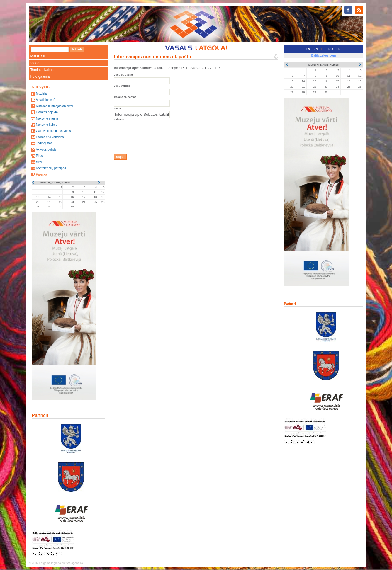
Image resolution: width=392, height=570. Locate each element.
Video (35, 63)
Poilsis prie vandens (50, 137)
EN (316, 49)
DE (338, 49)
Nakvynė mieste (47, 118)
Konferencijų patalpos (51, 168)
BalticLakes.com (323, 55)
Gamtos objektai (47, 112)
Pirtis (39, 156)
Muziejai (41, 93)
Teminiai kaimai (43, 70)
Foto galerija (40, 76)
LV (308, 49)
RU (331, 49)
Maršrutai (38, 56)
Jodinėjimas (44, 143)
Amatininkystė (45, 100)
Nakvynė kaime (46, 125)
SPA (39, 162)
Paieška (41, 174)
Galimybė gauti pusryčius (53, 131)
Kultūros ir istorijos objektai (54, 106)
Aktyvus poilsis (46, 149)
